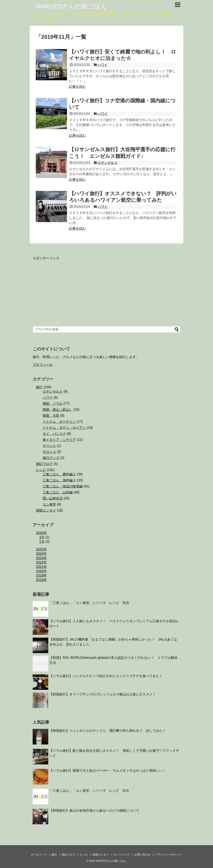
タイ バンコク (54, 434)
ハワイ (103, 65)
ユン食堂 (49, 504)
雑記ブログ (44, 464)
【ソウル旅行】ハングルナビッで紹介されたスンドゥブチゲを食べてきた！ (106, 676)
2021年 (41, 567)
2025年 (41, 549)
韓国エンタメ (46, 510)
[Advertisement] (64, 290)
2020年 (41, 571)
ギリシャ (49, 446)
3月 (42, 537)
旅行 (39, 387)
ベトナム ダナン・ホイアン (64, 428)
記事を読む (77, 87)
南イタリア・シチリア (59, 440)
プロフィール (43, 365)
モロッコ (49, 452)
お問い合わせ (142, 855)
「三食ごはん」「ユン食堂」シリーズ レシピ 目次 (89, 603)
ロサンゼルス (108, 163)
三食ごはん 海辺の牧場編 (63, 486)
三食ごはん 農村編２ (59, 474)
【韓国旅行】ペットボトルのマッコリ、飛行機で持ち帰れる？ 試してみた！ (108, 731)
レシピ (41, 470)
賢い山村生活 (53, 498)
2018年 (41, 580)
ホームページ (39, 855)
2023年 (41, 558)
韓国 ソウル (53, 404)
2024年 (41, 554)
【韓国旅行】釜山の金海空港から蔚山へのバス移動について (94, 811)
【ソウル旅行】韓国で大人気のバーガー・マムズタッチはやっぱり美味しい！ (108, 771)
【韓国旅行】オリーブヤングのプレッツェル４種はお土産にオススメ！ (103, 694)
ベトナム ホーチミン (59, 422)
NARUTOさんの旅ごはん (71, 6)
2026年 (41, 533)
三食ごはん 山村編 (58, 492)
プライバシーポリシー (169, 855)
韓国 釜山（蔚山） (58, 410)
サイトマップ (121, 855)
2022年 (41, 562)
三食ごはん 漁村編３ (59, 480)
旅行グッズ (51, 458)
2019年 (41, 576)
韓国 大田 (51, 416)
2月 (42, 542)
